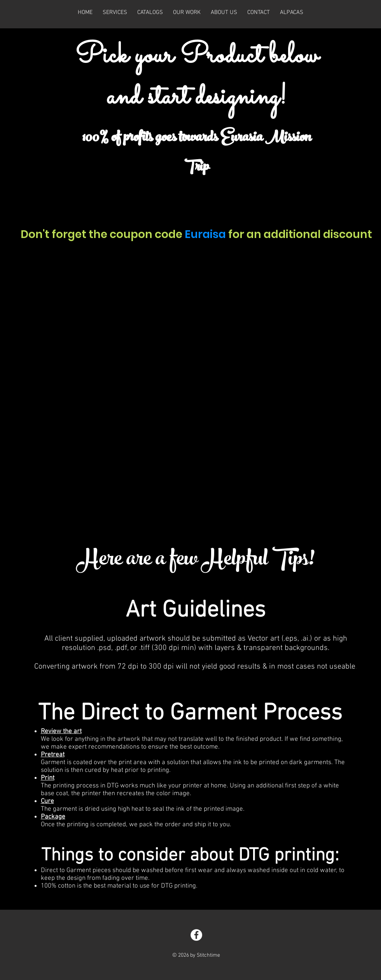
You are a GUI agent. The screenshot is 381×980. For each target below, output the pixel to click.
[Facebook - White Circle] (196, 935)
